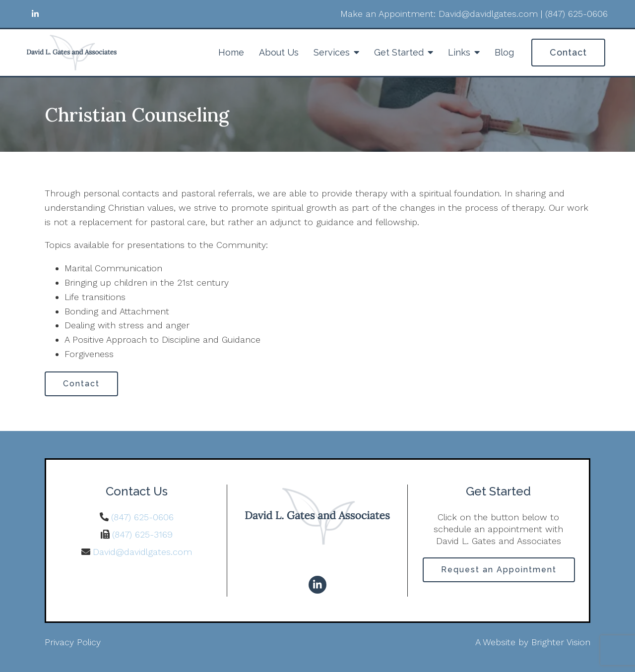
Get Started (399, 52)
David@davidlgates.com (142, 552)
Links (459, 52)
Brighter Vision (561, 642)
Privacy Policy (73, 642)
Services (332, 52)
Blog (504, 52)
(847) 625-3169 (142, 534)
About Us (279, 52)
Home (231, 52)
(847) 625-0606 (142, 517)
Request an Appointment (499, 570)
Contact (568, 52)
